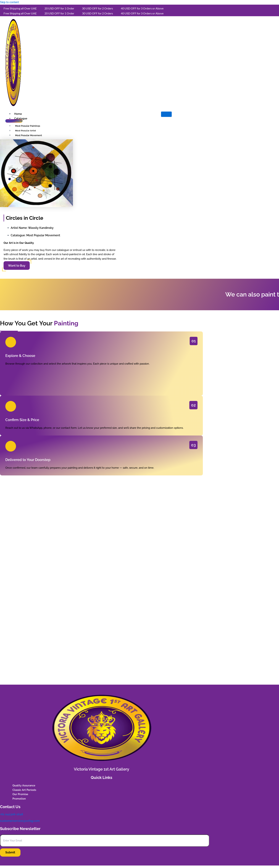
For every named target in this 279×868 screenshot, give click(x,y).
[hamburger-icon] (166, 114)
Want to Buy (17, 266)
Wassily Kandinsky (41, 228)
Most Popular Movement (43, 235)
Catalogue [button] (21, 119)
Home (18, 114)
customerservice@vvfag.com (20, 821)
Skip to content (9, 2)
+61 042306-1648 (12, 814)
